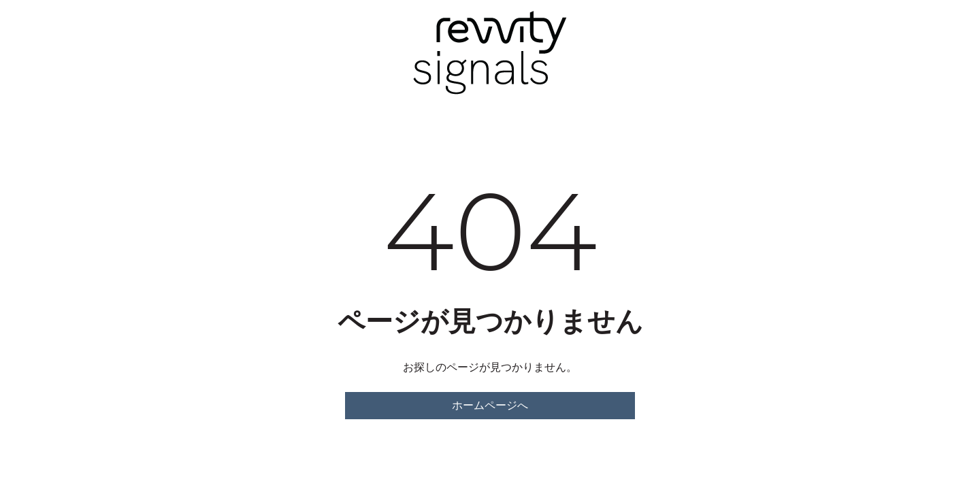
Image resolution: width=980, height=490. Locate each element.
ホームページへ (490, 405)
